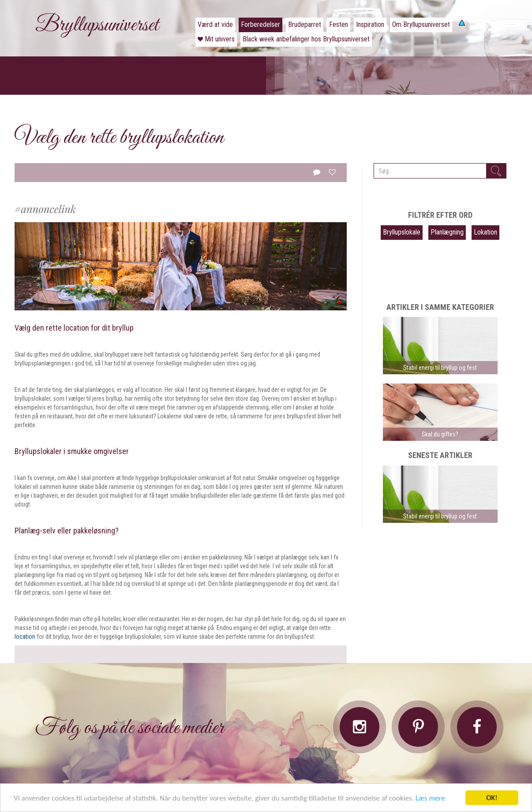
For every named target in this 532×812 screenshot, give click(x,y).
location (25, 637)
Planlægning (447, 232)
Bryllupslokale (402, 232)
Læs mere (430, 799)
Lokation (485, 232)
